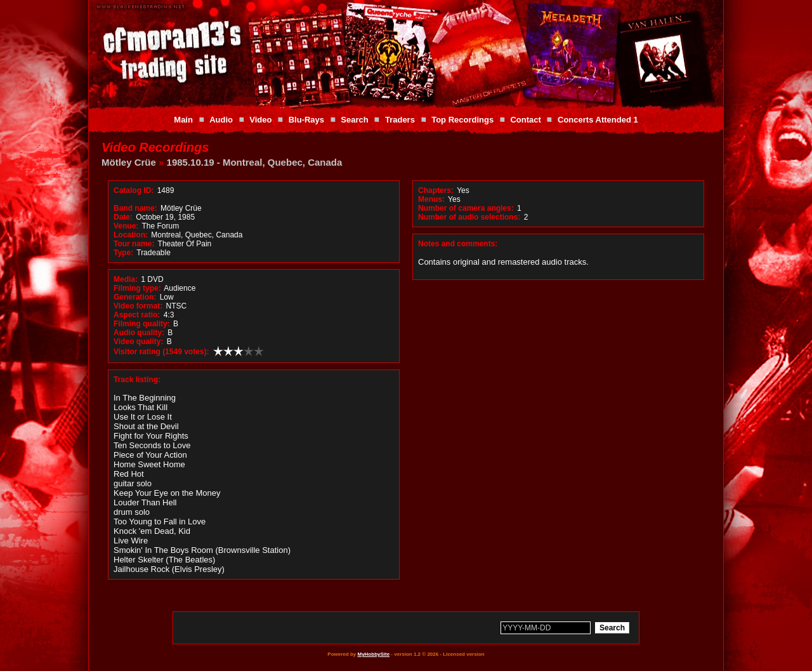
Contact (525, 120)
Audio (221, 120)
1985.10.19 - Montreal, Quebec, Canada (255, 162)
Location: (131, 235)
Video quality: (138, 342)
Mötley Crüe (129, 162)
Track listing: (137, 380)
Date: (123, 217)
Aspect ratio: (137, 315)
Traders (400, 120)
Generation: (135, 297)
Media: (126, 279)
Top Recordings (462, 120)
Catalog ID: (134, 190)
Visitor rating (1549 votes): (161, 352)
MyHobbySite (373, 654)
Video (260, 120)
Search (354, 120)
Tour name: (134, 244)
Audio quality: (139, 333)
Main (183, 120)
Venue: (126, 226)
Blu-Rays (306, 120)
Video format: (138, 306)
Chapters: (436, 190)
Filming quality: (142, 324)
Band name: (135, 208)
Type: (123, 253)
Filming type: (137, 288)
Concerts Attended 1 (598, 120)
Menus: (431, 199)
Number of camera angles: (466, 208)
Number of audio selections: (469, 217)
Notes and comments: (458, 244)
